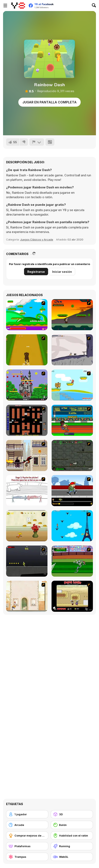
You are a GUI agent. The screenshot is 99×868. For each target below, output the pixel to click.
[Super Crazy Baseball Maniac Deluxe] (27, 491)
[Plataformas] (27, 846)
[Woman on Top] (72, 526)
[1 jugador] (27, 814)
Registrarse (36, 272)
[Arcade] (27, 825)
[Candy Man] (27, 315)
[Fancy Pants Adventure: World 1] (72, 350)
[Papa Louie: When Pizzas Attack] (72, 596)
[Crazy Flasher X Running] (27, 561)
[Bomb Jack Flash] (27, 385)
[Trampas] (27, 857)
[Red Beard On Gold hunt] (72, 385)
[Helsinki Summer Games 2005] (72, 420)
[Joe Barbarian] (72, 315)
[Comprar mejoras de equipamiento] (27, 836)
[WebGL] (72, 857)
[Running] (72, 846)
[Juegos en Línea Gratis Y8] (18, 6)
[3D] (72, 814)
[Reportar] (37, 142)
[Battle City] (27, 420)
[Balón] (72, 825)
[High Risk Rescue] (27, 455)
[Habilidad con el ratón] (72, 836)
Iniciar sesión (62, 272)
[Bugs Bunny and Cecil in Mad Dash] (72, 561)
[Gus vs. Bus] (72, 491)
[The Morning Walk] (27, 596)
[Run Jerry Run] (27, 526)
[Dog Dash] (27, 350)
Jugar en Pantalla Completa (49, 102)
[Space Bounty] (72, 455)
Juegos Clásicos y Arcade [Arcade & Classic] (37, 239)
